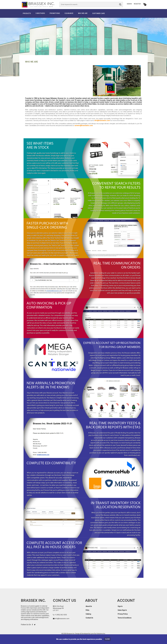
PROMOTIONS (55, 16)
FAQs (87, 613)
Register (137, 5)
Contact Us (89, 621)
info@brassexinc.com (102, 123)
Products (27, 16)
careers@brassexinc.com (84, 128)
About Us (89, 609)
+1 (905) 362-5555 (61, 618)
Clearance (69, 16)
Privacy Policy (123, 617)
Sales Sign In (122, 613)
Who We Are (83, 16)
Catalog (88, 617)
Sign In (129, 5)
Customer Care (99, 16)
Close (107, 639)
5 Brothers (40, 16)
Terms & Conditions (125, 621)
